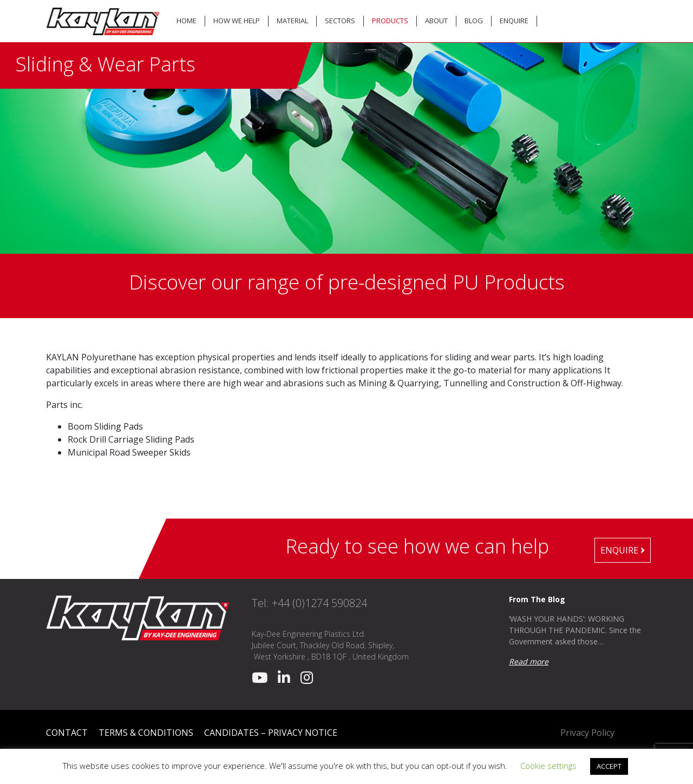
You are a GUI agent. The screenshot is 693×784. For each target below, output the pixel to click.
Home (187, 21)
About (436, 21)
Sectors (340, 21)
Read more (529, 661)
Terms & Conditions (146, 733)
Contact (67, 733)
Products (390, 21)
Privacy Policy (587, 733)
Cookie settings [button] (548, 766)
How (237, 21)
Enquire (514, 21)
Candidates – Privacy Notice (271, 733)
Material (292, 21)
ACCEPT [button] (609, 766)
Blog (474, 21)
